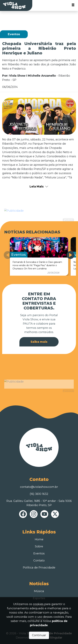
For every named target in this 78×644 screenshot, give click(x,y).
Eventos (39, 553)
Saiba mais (39, 342)
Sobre (39, 546)
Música (39, 591)
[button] (70, 255)
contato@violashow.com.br (39, 487)
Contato (39, 561)
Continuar (39, 635)
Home (39, 539)
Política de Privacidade (39, 568)
